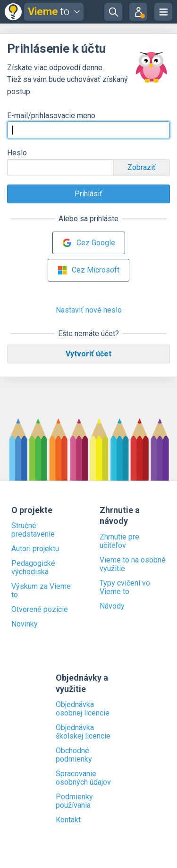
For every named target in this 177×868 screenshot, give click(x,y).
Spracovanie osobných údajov (83, 778)
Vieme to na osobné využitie (133, 564)
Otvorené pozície (40, 610)
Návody (112, 606)
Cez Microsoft (88, 270)
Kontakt (68, 820)
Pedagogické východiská (33, 568)
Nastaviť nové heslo (89, 310)
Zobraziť (142, 167)
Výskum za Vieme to (41, 591)
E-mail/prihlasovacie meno (51, 116)
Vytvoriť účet (88, 354)
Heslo (17, 153)
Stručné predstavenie (33, 530)
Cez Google (89, 243)
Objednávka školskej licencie (83, 732)
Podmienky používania (74, 801)
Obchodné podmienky (74, 755)
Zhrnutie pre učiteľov (119, 541)
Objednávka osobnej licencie (83, 709)
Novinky (25, 624)
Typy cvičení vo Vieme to (125, 587)
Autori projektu (35, 549)
